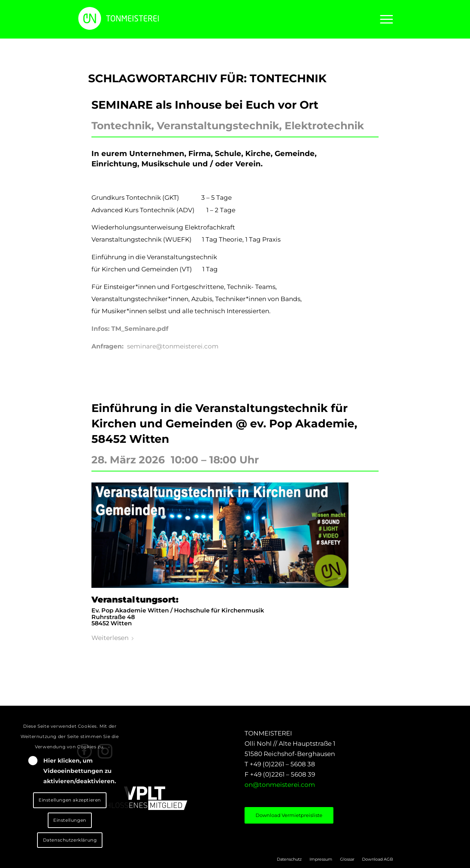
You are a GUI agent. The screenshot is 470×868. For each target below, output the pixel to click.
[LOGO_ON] (143, 18)
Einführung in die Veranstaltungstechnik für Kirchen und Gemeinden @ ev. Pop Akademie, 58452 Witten (224, 424)
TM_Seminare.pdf (140, 329)
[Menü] (384, 19)
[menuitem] (384, 19)
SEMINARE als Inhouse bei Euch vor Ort (205, 105)
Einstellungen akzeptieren (70, 800)
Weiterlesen (113, 638)
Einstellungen (70, 820)
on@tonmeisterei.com (280, 785)
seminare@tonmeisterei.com (173, 346)
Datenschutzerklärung (70, 840)
